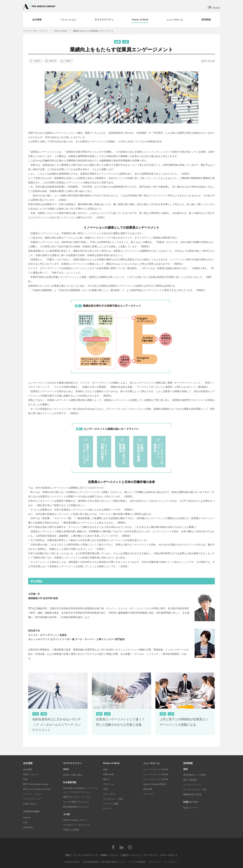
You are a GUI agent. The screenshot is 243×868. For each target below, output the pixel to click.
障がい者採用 (190, 780)
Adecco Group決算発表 (155, 784)
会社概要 (28, 770)
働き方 (106, 779)
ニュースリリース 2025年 (156, 774)
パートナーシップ (32, 799)
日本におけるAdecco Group (37, 789)
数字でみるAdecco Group (36, 784)
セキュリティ (155, 862)
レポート (107, 809)
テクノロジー (110, 794)
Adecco (27, 818)
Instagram (130, 847)
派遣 (68, 855)
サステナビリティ (73, 763)
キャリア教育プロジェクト (76, 802)
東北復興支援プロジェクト (76, 807)
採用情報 (188, 763)
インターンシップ (192, 785)
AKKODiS (28, 827)
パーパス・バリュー (33, 794)
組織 (105, 770)
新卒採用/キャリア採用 (195, 775)
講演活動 (148, 789)
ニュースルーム (152, 763)
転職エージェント (110, 855)
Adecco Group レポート (75, 820)
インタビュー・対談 (113, 799)
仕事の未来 (109, 774)
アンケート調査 (111, 804)
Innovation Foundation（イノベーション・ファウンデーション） (81, 790)
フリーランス (150, 855)
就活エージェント (131, 855)
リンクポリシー (171, 862)
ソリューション (31, 811)
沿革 (25, 779)
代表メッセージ (31, 774)
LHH (25, 823)
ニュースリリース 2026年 (156, 770)
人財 (105, 789)
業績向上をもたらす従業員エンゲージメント (93, 31)
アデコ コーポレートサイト (36, 31)
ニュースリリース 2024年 (156, 779)
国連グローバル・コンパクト (77, 797)
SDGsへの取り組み (73, 775)
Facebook (113, 847)
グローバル (109, 784)
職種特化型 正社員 (192, 794)
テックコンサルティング (85, 855)
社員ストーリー (191, 808)
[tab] (37, 20)
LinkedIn (122, 847)
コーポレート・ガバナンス (76, 825)
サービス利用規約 (137, 862)
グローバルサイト (169, 855)
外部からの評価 (71, 830)
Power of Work (60, 31)
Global (216, 8)
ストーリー (149, 794)
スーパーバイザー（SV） (196, 790)
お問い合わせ (30, 804)
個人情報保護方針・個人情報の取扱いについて (105, 862)
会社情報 (28, 763)
